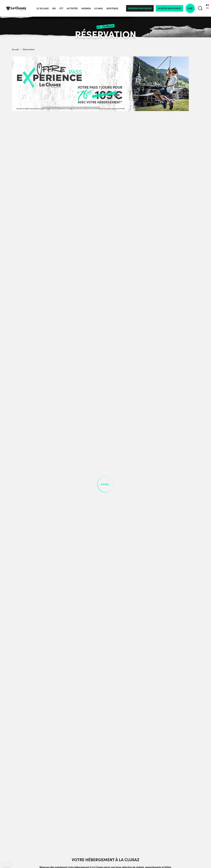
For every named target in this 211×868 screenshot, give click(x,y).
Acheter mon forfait (169, 8)
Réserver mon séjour (140, 8)
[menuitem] (207, 8)
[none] (207, 8)
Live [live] (190, 8)
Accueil (15, 49)
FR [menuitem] (207, 8)
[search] (200, 8)
